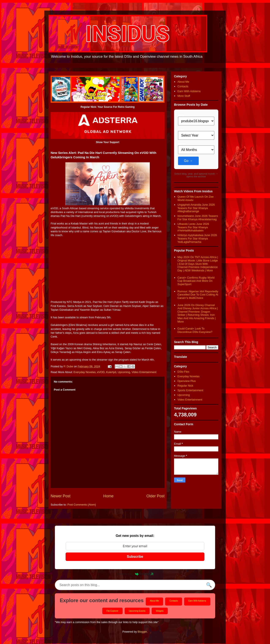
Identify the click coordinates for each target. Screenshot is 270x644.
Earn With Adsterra (189, 91)
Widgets (160, 611)
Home (109, 496)
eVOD (101, 372)
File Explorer (112, 611)
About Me (183, 82)
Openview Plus (187, 381)
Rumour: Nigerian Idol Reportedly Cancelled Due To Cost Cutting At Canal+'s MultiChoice (198, 295)
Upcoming (124, 372)
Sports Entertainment (190, 390)
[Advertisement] (108, 271)
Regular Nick (185, 386)
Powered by (135, 574)
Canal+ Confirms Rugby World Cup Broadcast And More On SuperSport (196, 281)
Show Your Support (108, 142)
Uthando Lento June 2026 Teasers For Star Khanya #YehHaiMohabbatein (193, 227)
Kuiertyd (111, 372)
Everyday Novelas (84, 372)
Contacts (183, 86)
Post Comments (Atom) (82, 505)
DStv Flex (183, 372)
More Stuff (184, 96)
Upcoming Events (137, 611)
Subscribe (135, 557)
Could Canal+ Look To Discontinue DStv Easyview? (195, 330)
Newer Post (61, 496)
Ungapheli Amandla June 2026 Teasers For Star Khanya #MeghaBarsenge (196, 208)
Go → (188, 161)
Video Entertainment (144, 372)
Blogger (142, 632)
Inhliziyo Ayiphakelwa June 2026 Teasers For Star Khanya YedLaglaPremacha (197, 238)
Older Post (155, 496)
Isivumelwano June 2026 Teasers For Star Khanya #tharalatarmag (198, 218)
